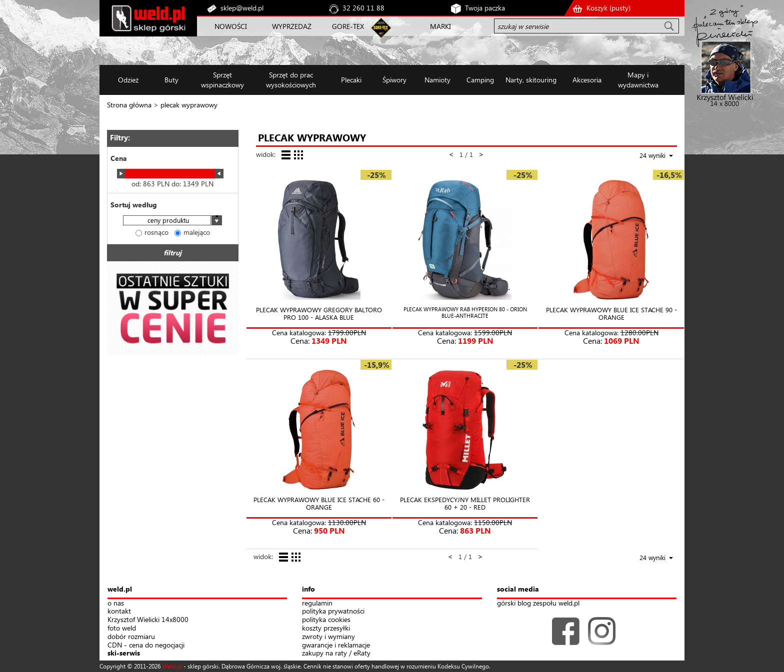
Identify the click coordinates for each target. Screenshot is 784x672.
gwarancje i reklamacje (336, 645)
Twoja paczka (485, 8)
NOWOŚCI (231, 26)
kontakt (119, 611)
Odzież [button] (128, 80)
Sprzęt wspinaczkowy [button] (222, 80)
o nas (116, 603)
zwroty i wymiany (328, 637)
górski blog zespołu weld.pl (538, 603)
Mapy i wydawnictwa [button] (638, 80)
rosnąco (152, 232)
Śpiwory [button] (394, 80)
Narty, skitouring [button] (531, 80)
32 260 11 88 (363, 8)
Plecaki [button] (351, 80)
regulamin (317, 603)
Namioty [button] (437, 80)
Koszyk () (608, 8)
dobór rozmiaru (131, 637)
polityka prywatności (333, 611)
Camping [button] (480, 80)
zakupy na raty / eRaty (336, 653)
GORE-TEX (348, 26)
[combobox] (172, 221)
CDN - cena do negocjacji (146, 645)
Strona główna (129, 105)
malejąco (192, 232)
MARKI (440, 26)
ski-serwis (124, 653)
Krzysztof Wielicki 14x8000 (148, 620)
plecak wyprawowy (189, 105)
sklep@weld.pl (242, 8)
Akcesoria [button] (587, 80)
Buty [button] (171, 80)
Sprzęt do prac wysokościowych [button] (291, 80)
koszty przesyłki (326, 628)
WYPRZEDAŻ (292, 26)
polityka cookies (326, 620)
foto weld (122, 628)
